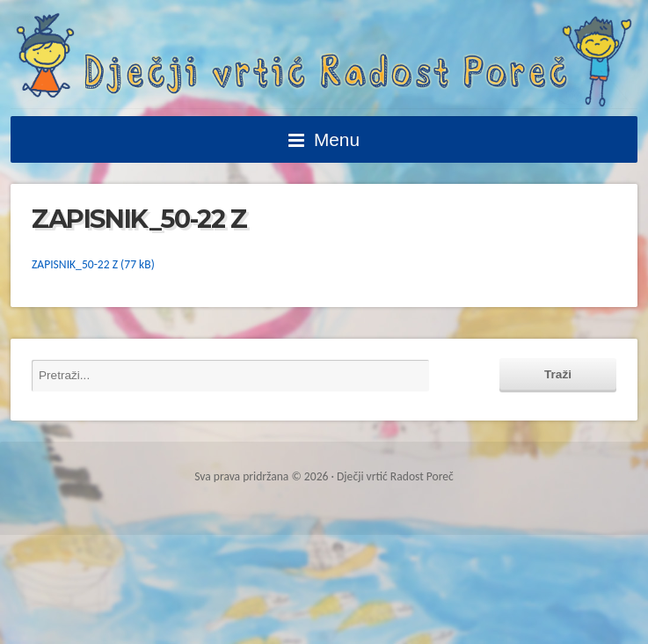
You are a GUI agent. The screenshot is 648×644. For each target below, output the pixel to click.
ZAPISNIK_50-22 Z (75, 264)
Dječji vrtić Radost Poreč (324, 60)
